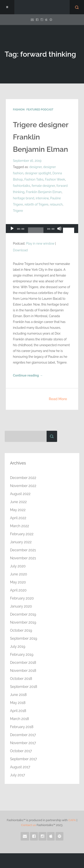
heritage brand (24, 198)
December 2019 (23, 614)
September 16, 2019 (27, 161)
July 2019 (18, 646)
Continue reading (28, 375)
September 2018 (24, 687)
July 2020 (18, 566)
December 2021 (23, 550)
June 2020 (19, 574)
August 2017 (20, 767)
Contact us (28, 825)
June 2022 (18, 502)
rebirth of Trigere (36, 204)
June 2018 (18, 695)
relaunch (56, 204)
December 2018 (23, 663)
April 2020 (18, 590)
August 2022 (20, 494)
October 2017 (21, 751)
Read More (58, 399)
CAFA (72, 820)
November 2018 (23, 671)
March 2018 (20, 719)
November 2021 (23, 558)
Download (20, 250)
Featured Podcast (40, 110)
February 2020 (22, 598)
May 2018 (18, 703)
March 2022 (20, 526)
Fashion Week (55, 179)
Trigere (18, 211)
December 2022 (23, 478)
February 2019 (22, 655)
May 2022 (18, 510)
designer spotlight (38, 173)
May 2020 (18, 582)
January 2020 (21, 606)
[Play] (12, 231)
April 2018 (18, 711)
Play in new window (40, 244)
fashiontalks (22, 186)
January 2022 (21, 542)
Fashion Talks (34, 179)
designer (36, 167)
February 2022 (22, 534)
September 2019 (24, 638)
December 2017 (23, 735)
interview (42, 198)
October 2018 (21, 679)
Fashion (19, 110)
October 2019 (21, 630)
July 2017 (18, 775)
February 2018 (22, 727)
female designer (43, 186)
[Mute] (59, 231)
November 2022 (23, 486)
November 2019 (23, 622)
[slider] (36, 232)
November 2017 (23, 743)
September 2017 (24, 759)
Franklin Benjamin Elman (44, 192)
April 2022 (18, 518)
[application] (42, 230)
